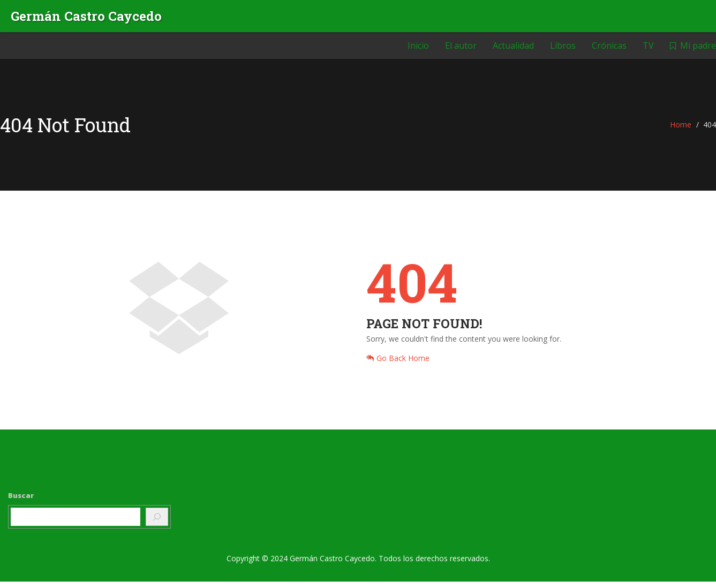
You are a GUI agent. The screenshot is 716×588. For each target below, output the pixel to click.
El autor (461, 51)
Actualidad (513, 51)
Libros (563, 51)
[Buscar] (157, 523)
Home (681, 131)
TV (648, 51)
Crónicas (609, 51)
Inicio (418, 51)
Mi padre (693, 51)
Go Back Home (398, 364)
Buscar (21, 502)
